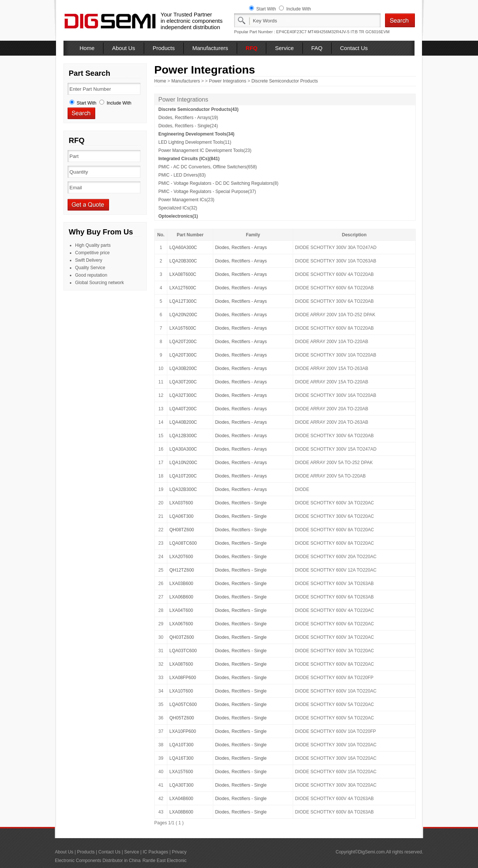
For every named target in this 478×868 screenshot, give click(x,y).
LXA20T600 (181, 557)
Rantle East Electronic (164, 861)
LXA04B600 (181, 799)
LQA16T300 (181, 758)
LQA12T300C (183, 301)
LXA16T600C (183, 328)
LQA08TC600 (183, 543)
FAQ (317, 48)
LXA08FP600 (182, 678)
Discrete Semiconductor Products (285, 81)
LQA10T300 (181, 745)
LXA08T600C (183, 274)
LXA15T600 (181, 772)
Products (164, 48)
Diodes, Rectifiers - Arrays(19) (188, 118)
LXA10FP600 (182, 731)
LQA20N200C (183, 315)
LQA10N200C (183, 463)
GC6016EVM (377, 32)
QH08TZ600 (181, 530)
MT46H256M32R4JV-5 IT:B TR (336, 32)
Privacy (179, 852)
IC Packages (155, 852)
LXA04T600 (181, 610)
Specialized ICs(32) (178, 208)
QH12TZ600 (181, 570)
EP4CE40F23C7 (291, 32)
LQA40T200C (183, 409)
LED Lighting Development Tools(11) (195, 142)
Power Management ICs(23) (186, 200)
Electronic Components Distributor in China (98, 861)
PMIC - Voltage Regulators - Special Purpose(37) (207, 192)
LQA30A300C (183, 449)
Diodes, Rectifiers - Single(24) (188, 126)
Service (284, 48)
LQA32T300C (183, 395)
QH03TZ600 (181, 637)
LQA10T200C (183, 476)
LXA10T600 (181, 691)
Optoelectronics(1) (178, 216)
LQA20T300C (183, 355)
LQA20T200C (183, 342)
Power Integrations (227, 81)
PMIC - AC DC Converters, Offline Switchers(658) (208, 167)
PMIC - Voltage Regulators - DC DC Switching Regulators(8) (218, 183)
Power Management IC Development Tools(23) (205, 150)
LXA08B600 (181, 812)
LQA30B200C (183, 368)
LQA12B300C (183, 436)
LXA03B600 (181, 584)
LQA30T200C (183, 382)
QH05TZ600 (181, 718)
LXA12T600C (183, 288)
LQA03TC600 (183, 651)
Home (87, 48)
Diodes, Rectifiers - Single (241, 503)
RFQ (252, 48)
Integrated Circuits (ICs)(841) (189, 159)
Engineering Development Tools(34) (196, 134)
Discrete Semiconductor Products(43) (198, 109)
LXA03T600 (181, 503)
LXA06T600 (181, 624)
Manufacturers (210, 48)
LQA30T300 (181, 785)
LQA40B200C (183, 422)
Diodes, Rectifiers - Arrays (241, 248)
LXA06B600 (181, 597)
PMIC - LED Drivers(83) (182, 175)
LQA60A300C (183, 248)
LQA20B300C (183, 261)
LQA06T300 (181, 516)
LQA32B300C (183, 489)
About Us (124, 48)
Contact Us (354, 48)
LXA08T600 (181, 664)
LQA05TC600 (183, 704)
